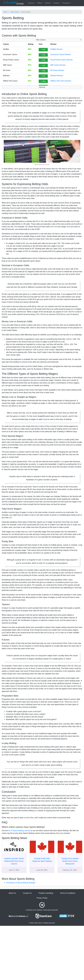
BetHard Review (57, 76)
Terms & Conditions (68, 893)
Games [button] (48, 3)
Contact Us (27, 893)
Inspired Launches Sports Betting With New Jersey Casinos (14, 861)
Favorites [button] (66, 3)
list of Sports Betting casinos (19, 831)
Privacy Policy (42, 898)
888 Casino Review (58, 65)
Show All (42, 87)
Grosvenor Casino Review (61, 54)
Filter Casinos (41, 40)
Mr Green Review (57, 70)
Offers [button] (39, 3)
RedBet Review (56, 49)
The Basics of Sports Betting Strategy (21, 883)
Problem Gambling (46, 893)
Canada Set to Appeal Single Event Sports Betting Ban (70, 861)
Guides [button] (56, 3)
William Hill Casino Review (61, 81)
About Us (12, 893)
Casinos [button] (31, 3)
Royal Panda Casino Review (62, 60)
